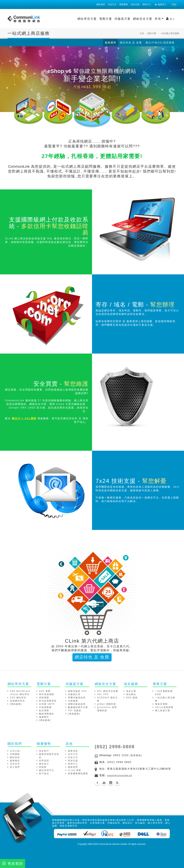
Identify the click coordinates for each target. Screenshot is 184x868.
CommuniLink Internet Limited (113, 845)
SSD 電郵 (45, 692)
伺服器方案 (93, 19)
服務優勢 (111, 43)
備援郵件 (44, 718)
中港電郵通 (45, 709)
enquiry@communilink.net (119, 777)
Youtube (104, 784)
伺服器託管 (74, 696)
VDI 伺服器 (74, 712)
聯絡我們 (101, 4)
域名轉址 (131, 696)
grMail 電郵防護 (107, 705)
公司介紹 (15, 752)
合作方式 (73, 755)
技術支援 (135, 4)
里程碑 (43, 768)
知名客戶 (44, 752)
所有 (129, 19)
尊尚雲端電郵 (47, 696)
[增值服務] (16, 705)
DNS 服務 (132, 699)
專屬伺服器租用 (77, 699)
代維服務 (73, 702)
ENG (174, 4)
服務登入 (161, 4)
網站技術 (15, 759)
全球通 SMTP (47, 705)
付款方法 (112, 4)
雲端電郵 (44, 699)
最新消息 (73, 752)
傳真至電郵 (161, 705)
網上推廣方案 (163, 712)
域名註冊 (131, 692)
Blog (117, 784)
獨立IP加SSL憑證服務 (160, 43)
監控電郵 (44, 712)
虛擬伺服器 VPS (77, 692)
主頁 (142, 33)
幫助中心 (147, 4)
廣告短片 (44, 765)
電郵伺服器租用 (77, 705)
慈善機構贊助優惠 (78, 775)
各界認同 (44, 762)
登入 (140, 19)
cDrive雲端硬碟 (164, 709)
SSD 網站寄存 (18, 699)
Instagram (111, 784)
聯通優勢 (124, 4)
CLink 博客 (75, 772)
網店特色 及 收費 (131, 43)
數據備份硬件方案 (78, 709)
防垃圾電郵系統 (48, 702)
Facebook (97, 784)
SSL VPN (103, 696)
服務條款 (15, 762)
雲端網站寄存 (17, 702)
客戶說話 (44, 775)
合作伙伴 (15, 765)
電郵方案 (76, 19)
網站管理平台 (47, 772)
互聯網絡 (15, 755)
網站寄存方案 (57, 19)
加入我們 (15, 768)
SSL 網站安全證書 (108, 692)
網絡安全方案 (113, 19)
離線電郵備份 (47, 715)
